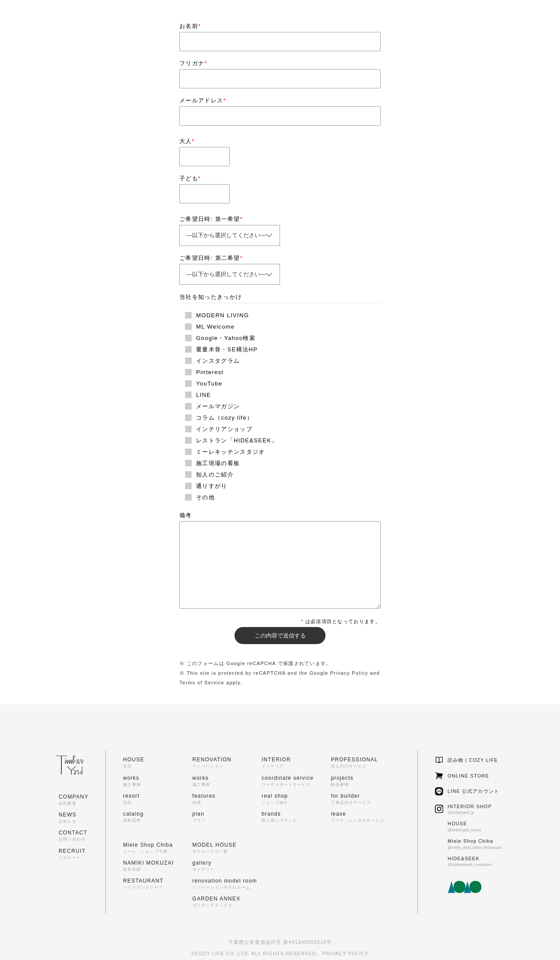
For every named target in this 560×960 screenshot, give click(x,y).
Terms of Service (202, 683)
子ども (190, 178)
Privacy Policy (349, 673)
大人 (187, 141)
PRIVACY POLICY (346, 953)
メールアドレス (203, 100)
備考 (186, 515)
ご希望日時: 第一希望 (211, 219)
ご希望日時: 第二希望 (211, 258)
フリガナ (193, 63)
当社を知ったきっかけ (211, 297)
